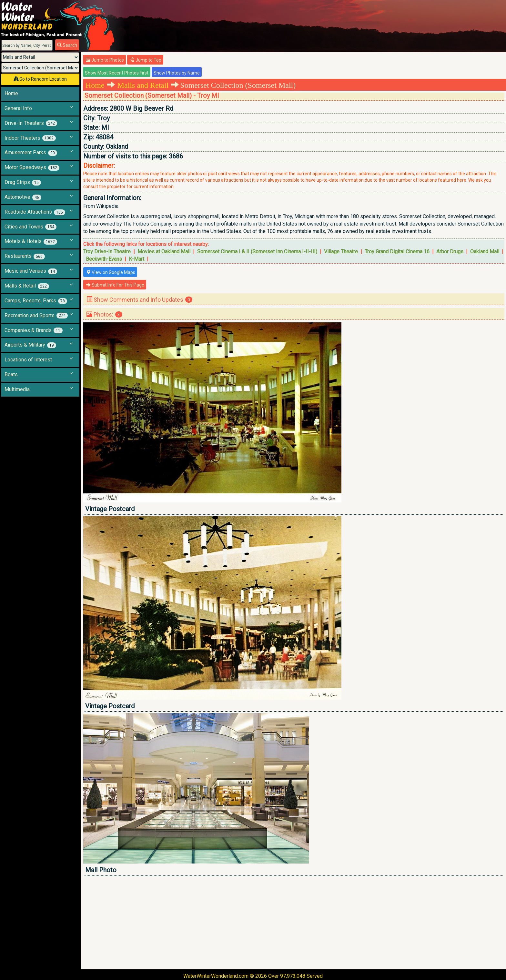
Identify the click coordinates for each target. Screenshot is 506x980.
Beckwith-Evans (104, 259)
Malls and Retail (143, 85)
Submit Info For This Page (115, 285)
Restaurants (25, 256)
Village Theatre (341, 252)
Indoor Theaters (30, 138)
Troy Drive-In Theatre (107, 252)
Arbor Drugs (450, 252)
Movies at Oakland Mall (164, 252)
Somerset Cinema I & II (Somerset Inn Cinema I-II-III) (257, 252)
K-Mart (137, 259)
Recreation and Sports (36, 316)
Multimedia (17, 389)
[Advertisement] (277, 923)
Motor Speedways (32, 167)
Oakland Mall (485, 252)
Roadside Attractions (35, 212)
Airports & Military (30, 345)
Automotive (23, 197)
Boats (11, 374)
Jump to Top (146, 60)
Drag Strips (23, 182)
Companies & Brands (34, 330)
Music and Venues (31, 271)
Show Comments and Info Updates (139, 300)
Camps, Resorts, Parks (36, 301)
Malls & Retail (27, 286)
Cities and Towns (30, 227)
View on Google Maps (111, 272)
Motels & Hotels (31, 241)
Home (11, 93)
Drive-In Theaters (31, 123)
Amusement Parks (31, 153)
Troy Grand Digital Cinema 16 (397, 252)
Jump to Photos (105, 60)
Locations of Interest (28, 360)
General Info (18, 108)
